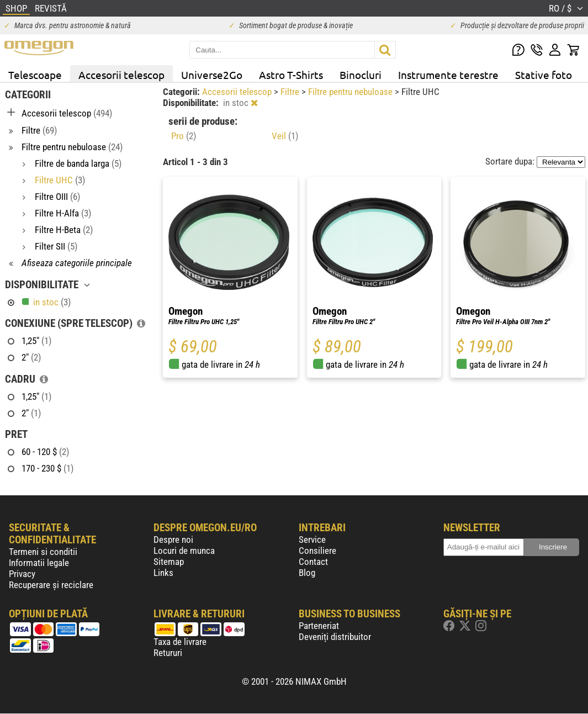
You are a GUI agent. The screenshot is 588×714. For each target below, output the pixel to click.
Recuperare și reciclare (51, 585)
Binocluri (361, 75)
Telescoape (35, 75)
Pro (184, 136)
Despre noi (173, 540)
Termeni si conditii (43, 552)
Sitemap (169, 562)
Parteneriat (319, 626)
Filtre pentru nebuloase (351, 92)
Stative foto (544, 75)
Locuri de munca (184, 551)
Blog (307, 573)
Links (163, 573)
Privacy (22, 574)
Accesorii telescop (121, 75)
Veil (285, 136)
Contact (313, 562)
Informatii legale (39, 563)
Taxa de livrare (180, 642)
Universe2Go (212, 75)
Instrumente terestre (448, 75)
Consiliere (317, 551)
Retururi (168, 653)
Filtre (291, 92)
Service (312, 540)
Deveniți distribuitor (335, 637)
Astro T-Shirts (291, 75)
